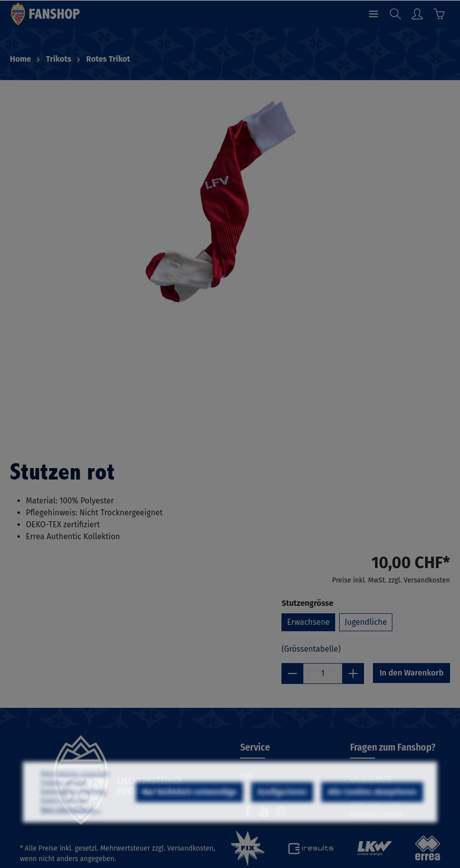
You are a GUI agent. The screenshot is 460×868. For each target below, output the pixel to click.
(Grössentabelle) (311, 649)
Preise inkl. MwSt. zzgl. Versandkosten (391, 580)
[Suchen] (395, 14)
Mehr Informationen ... (71, 835)
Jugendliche (366, 622)
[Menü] (373, 14)
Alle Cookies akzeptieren (372, 817)
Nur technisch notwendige (189, 817)
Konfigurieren (282, 817)
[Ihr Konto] (417, 14)
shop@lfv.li (371, 780)
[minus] (292, 674)
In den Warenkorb (412, 673)
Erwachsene (308, 622)
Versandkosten (190, 848)
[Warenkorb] (439, 14)
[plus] (353, 674)
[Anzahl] (323, 674)
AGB (246, 776)
